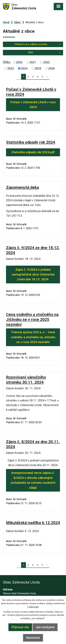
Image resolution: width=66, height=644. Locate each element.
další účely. (34, 607)
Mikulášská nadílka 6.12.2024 (33, 523)
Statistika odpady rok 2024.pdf (33, 152)
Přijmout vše (20, 627)
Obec (17, 22)
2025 (38, 68)
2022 (47, 62)
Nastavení (33, 638)
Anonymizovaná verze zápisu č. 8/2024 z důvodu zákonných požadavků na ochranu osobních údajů (33, 480)
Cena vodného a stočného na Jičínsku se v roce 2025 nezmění (32, 319)
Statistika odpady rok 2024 (31, 142)
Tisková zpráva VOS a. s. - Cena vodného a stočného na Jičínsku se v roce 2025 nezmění (33, 337)
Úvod (6, 22)
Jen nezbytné (45, 627)
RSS (45, 52)
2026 (52, 68)
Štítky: (7, 62)
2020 (19, 62)
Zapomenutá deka (22, 187)
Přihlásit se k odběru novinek (38, 44)
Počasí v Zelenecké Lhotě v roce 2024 (33, 105)
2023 (11, 68)
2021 (33, 62)
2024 (24, 68)
